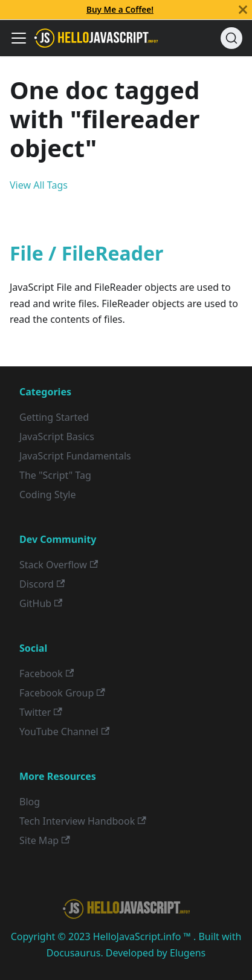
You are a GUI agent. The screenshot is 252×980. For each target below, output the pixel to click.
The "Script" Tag (55, 475)
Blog (30, 802)
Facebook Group (62, 693)
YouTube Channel (64, 732)
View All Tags (39, 185)
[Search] (231, 38)
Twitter (41, 712)
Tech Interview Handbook (83, 821)
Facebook (47, 673)
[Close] (243, 10)
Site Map (45, 840)
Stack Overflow (59, 565)
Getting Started (54, 417)
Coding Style (48, 495)
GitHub (41, 603)
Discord (42, 584)
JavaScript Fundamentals (75, 456)
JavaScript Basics (57, 436)
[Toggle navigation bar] (19, 38)
